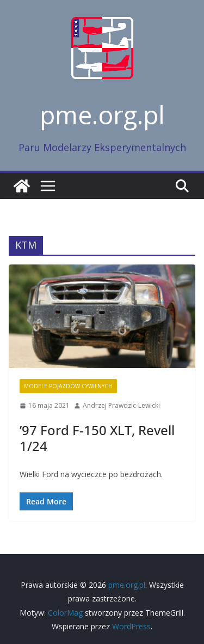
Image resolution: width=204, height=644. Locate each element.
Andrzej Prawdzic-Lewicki (121, 405)
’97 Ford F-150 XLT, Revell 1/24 (97, 438)
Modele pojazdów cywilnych (68, 386)
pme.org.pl (102, 115)
